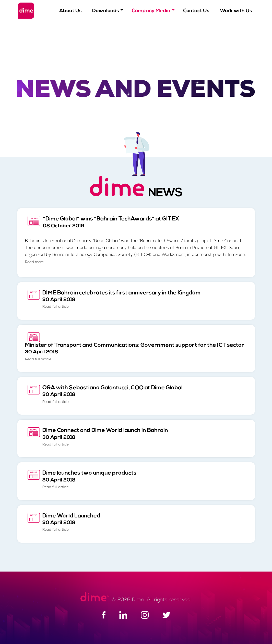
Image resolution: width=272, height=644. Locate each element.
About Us (70, 11)
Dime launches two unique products (89, 480)
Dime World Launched (71, 523)
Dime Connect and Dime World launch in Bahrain (105, 437)
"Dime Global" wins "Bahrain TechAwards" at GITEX (111, 222)
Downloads (106, 11)
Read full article (56, 307)
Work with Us (236, 11)
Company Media (151, 11)
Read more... (36, 262)
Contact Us (196, 11)
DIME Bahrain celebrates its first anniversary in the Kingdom (122, 300)
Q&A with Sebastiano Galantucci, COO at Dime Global (113, 394)
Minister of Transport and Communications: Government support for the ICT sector (135, 352)
